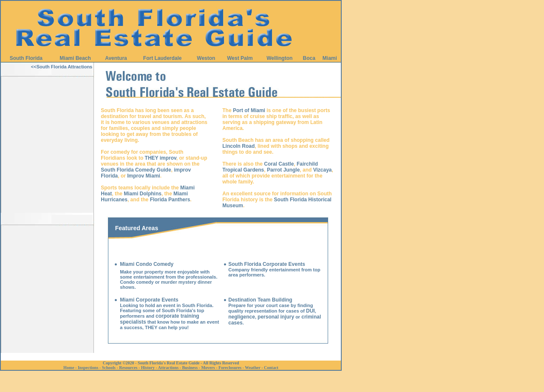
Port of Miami (249, 110)
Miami (330, 58)
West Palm (240, 58)
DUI (310, 311)
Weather (252, 368)
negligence (242, 317)
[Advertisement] (48, 204)
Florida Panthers (170, 200)
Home (69, 368)
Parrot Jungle (283, 170)
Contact (271, 368)
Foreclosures (230, 368)
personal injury (276, 317)
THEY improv (161, 158)
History (148, 368)
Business (190, 368)
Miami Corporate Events (149, 300)
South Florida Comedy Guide (136, 170)
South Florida (26, 58)
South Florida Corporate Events (267, 264)
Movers (208, 368)
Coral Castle (279, 164)
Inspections (88, 368)
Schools (109, 368)
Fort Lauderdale (163, 58)
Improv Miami (143, 176)
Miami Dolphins (143, 194)
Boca (309, 58)
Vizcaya (323, 170)
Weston (206, 58)
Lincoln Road (238, 146)
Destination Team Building (260, 300)
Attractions (168, 368)
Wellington (279, 58)
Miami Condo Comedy (147, 264)
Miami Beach (75, 58)
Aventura (116, 58)
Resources (128, 368)
